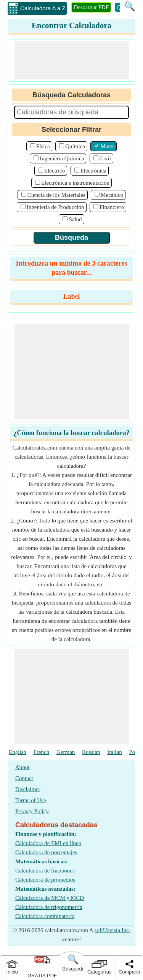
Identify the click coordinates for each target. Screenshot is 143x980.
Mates (107, 146)
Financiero (112, 207)
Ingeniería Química (62, 158)
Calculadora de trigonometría (49, 907)
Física (43, 146)
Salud (75, 219)
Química (75, 146)
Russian (91, 752)
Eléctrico (55, 171)
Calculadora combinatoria (45, 916)
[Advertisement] (72, 60)
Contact (24, 778)
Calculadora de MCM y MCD (50, 898)
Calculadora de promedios (45, 880)
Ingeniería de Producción (55, 207)
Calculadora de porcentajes (46, 852)
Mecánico (112, 195)
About (22, 767)
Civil (105, 158)
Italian (114, 752)
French (42, 752)
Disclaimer (28, 789)
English (18, 752)
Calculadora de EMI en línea (48, 843)
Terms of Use (31, 800)
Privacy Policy (32, 811)
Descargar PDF (91, 7)
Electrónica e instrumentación (75, 183)
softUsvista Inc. (112, 930)
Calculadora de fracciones (45, 871)
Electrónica (93, 171)
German (66, 752)
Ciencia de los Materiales (56, 195)
